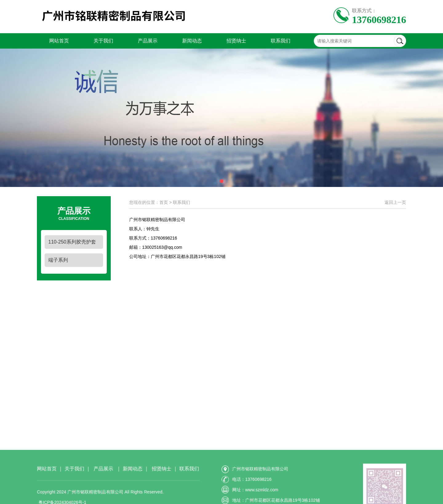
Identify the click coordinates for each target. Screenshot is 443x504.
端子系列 (58, 260)
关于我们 (103, 41)
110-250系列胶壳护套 (72, 242)
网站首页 (59, 41)
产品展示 (148, 41)
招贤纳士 (236, 41)
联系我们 (281, 41)
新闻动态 (192, 41)
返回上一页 (395, 202)
